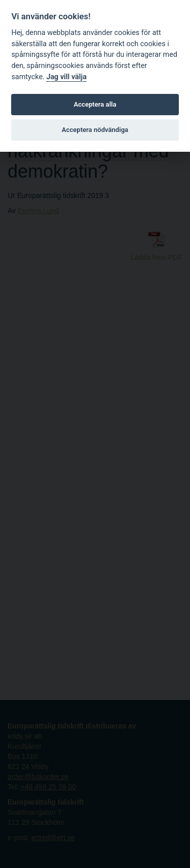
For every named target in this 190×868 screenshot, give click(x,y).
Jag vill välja (66, 77)
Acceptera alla (95, 104)
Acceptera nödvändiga (95, 130)
